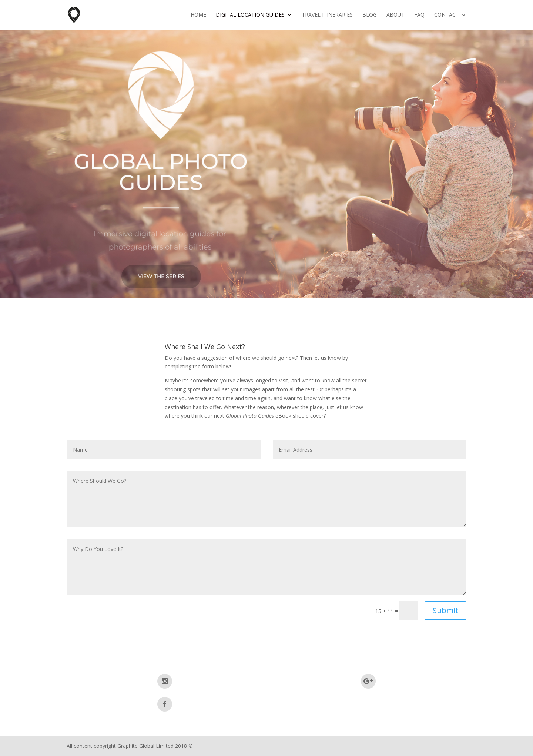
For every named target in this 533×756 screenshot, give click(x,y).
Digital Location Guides (250, 15)
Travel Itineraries (327, 15)
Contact (447, 15)
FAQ (419, 15)
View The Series (161, 276)
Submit (445, 610)
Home (198, 15)
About (395, 15)
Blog (370, 15)
